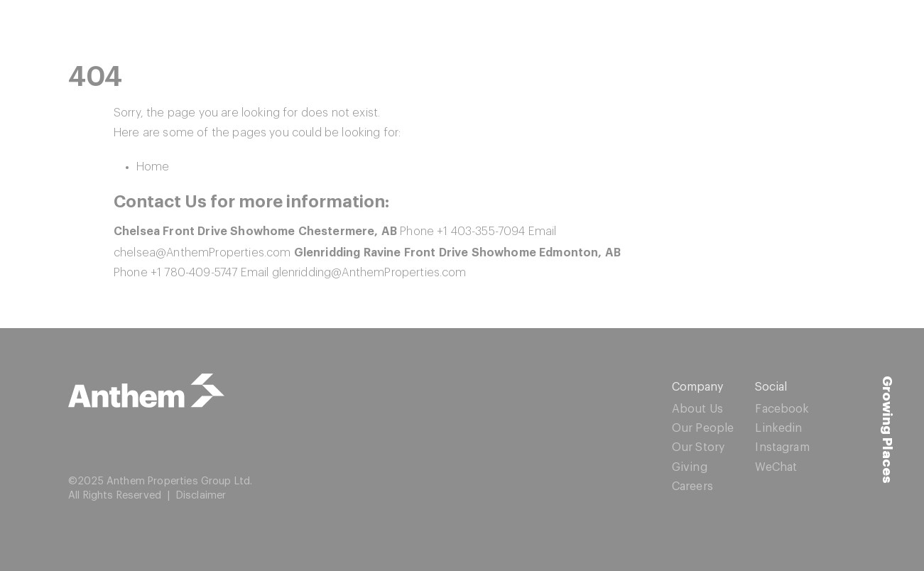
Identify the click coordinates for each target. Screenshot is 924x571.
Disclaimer (201, 495)
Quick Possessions (444, 31)
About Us (697, 409)
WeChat (776, 467)
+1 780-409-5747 (194, 273)
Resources (737, 31)
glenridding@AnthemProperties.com (369, 273)
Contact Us (831, 31)
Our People (703, 428)
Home (153, 167)
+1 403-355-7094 (481, 232)
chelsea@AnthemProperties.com (202, 253)
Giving (690, 467)
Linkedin (778, 428)
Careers (692, 486)
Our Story (698, 447)
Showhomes (565, 31)
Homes (653, 31)
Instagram (782, 447)
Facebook (782, 409)
